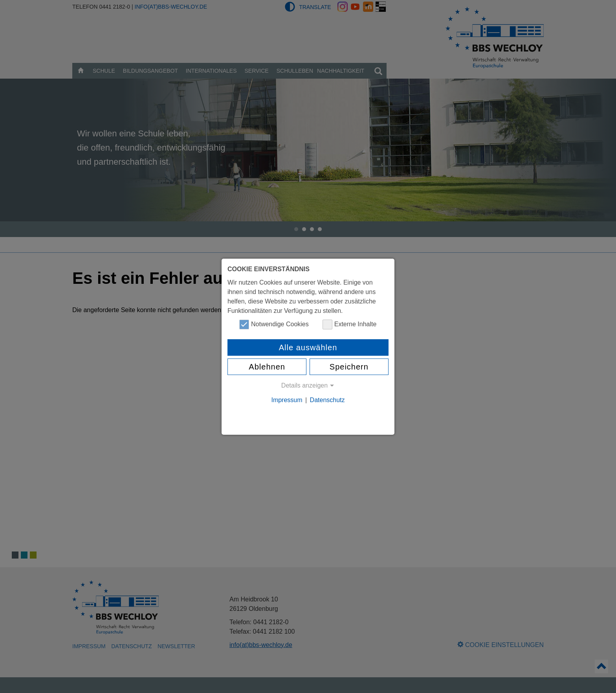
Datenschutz (327, 400)
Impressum (287, 400)
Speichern (349, 367)
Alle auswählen (308, 347)
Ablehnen (267, 367)
